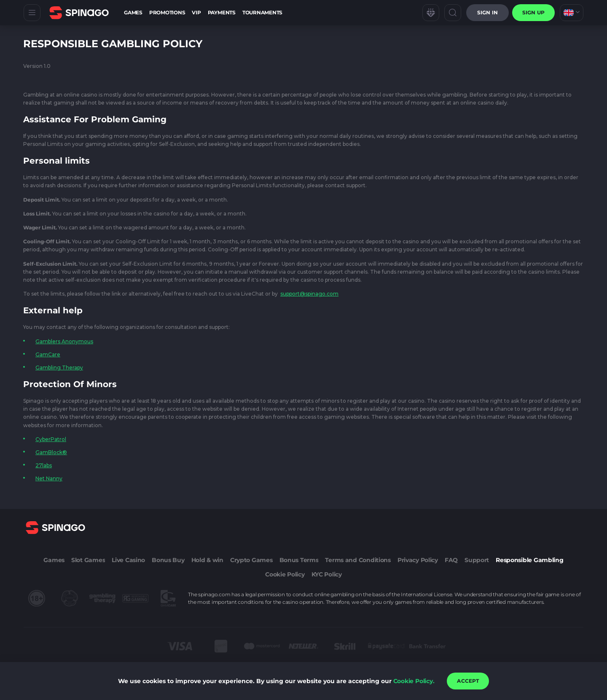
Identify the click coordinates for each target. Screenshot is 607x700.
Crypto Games (251, 560)
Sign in (487, 12)
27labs (44, 465)
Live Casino (128, 560)
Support (477, 560)
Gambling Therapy (59, 367)
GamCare (48, 354)
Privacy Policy (418, 560)
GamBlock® (51, 452)
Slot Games (88, 560)
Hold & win (207, 560)
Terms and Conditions (358, 560)
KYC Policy (327, 574)
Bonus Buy (168, 560)
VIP (196, 12)
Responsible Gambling (529, 560)
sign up (533, 12)
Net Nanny (49, 478)
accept (468, 681)
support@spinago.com (309, 294)
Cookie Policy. (414, 681)
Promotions (167, 12)
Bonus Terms (299, 560)
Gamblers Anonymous (64, 341)
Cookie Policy (285, 574)
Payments (222, 12)
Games (133, 12)
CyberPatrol (51, 439)
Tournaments (262, 12)
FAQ (451, 560)
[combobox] (572, 13)
